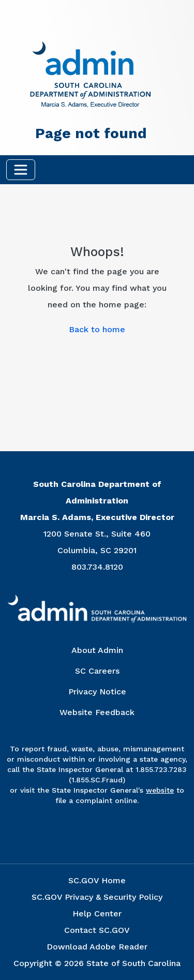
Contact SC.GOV (97, 930)
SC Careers (97, 671)
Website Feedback (97, 712)
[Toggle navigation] (21, 170)
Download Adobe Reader (97, 947)
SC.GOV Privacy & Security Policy (97, 897)
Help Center (97, 914)
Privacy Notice (97, 692)
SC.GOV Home (97, 880)
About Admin (97, 650)
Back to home (97, 329)
